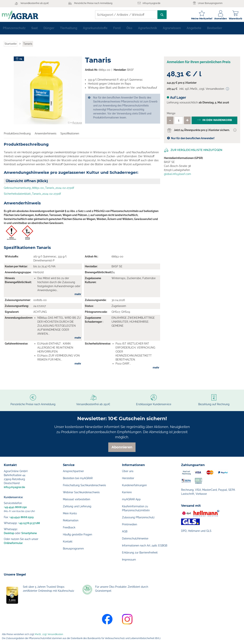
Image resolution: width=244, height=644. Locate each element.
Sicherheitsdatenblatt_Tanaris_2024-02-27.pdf (32, 195)
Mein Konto (70, 513)
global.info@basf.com (177, 175)
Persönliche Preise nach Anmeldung (93, 3)
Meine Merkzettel (200, 19)
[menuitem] (14, 30)
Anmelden (219, 19)
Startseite (11, 45)
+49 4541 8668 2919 (21, 517)
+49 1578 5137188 (29, 523)
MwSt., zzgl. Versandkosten (49, 634)
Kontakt (68, 542)
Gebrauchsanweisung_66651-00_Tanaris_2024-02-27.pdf (39, 189)
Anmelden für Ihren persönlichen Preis (199, 64)
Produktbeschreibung (17, 135)
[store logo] (22, 15)
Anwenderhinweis (46, 135)
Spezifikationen (70, 135)
